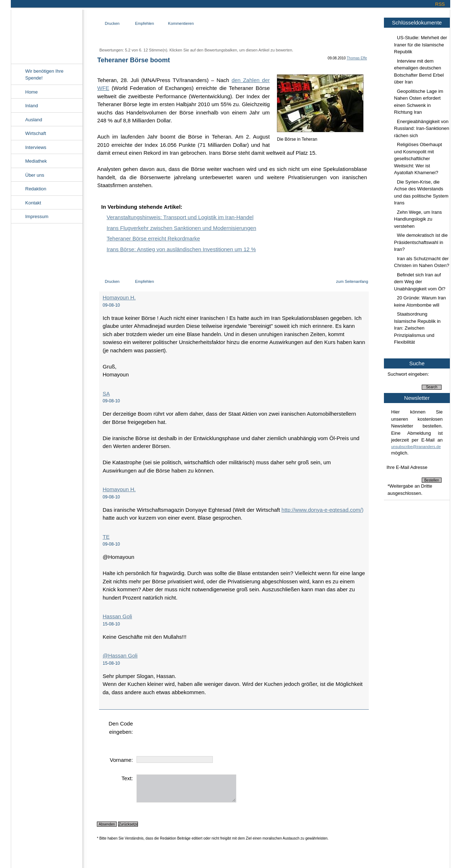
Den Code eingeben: (121, 728)
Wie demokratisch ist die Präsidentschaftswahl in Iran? (421, 242)
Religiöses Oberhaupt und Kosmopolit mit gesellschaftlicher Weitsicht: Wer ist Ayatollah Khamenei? (418, 159)
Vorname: (121, 760)
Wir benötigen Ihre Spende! (44, 75)
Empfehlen (145, 23)
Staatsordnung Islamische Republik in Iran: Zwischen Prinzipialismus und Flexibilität (417, 328)
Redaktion (36, 189)
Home (32, 92)
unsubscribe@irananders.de (416, 447)
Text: (127, 778)
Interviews (36, 147)
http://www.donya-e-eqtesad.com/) (323, 510)
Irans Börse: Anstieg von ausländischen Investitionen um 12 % (181, 249)
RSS (440, 4)
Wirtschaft (36, 133)
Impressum (37, 216)
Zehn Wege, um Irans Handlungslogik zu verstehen (418, 219)
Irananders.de (47, 35)
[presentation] (191, 734)
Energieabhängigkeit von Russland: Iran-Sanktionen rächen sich (422, 128)
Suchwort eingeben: (408, 374)
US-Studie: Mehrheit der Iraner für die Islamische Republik (420, 45)
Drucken (112, 23)
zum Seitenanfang (352, 281)
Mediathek (36, 161)
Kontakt (33, 203)
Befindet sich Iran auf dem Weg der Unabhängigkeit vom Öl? (420, 282)
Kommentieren (181, 23)
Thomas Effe (357, 58)
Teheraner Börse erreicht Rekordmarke (153, 238)
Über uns (35, 175)
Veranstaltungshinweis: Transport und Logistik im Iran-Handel (180, 217)
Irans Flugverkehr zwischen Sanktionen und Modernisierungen (181, 228)
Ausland (34, 120)
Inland (32, 106)
